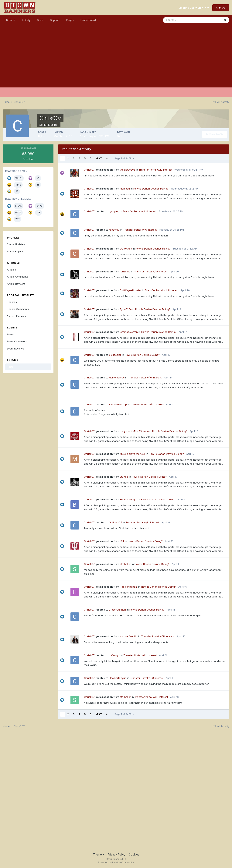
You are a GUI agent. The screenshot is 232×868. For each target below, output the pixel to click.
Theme (99, 854)
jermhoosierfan (129, 332)
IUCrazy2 (114, 655)
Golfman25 (116, 522)
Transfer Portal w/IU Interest (155, 170)
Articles (11, 270)
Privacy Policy (116, 854)
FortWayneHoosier (131, 290)
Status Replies (15, 251)
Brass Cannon (117, 610)
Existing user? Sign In (194, 8)
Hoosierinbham (129, 587)
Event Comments (17, 341)
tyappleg (114, 211)
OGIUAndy (126, 249)
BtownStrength (128, 499)
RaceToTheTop (118, 404)
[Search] (180, 20)
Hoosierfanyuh (118, 678)
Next (99, 158)
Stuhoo (124, 477)
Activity (26, 20)
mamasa (125, 189)
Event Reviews (15, 349)
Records (12, 302)
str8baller (125, 564)
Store (40, 20)
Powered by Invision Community (116, 862)
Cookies (134, 854)
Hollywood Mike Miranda (134, 431)
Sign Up (221, 8)
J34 (122, 541)
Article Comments (17, 277)
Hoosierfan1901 (129, 636)
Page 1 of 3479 (124, 158)
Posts (10, 367)
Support (55, 20)
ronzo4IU (114, 230)
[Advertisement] (116, 61)
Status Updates (16, 244)
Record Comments (18, 309)
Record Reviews (17, 316)
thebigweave (127, 170)
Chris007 (89, 170)
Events (11, 334)
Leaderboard (88, 20)
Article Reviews (16, 284)
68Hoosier (115, 355)
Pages (70, 20)
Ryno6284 (126, 309)
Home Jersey (117, 377)
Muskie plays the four (133, 454)
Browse (11, 20)
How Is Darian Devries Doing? (151, 189)
